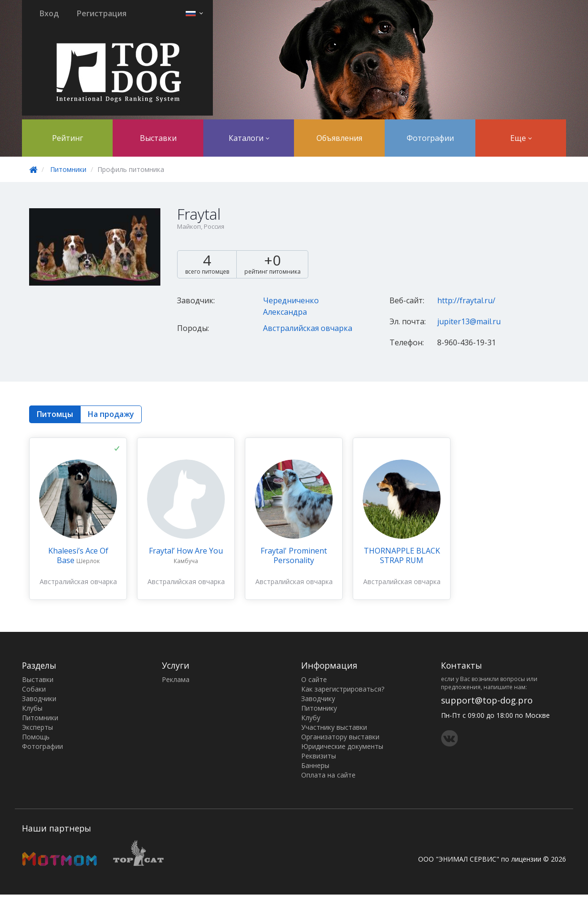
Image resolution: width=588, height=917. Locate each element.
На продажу (111, 414)
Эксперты (37, 727)
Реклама (176, 679)
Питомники (68, 169)
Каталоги (249, 138)
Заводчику (318, 698)
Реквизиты (319, 756)
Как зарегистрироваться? (343, 689)
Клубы (32, 708)
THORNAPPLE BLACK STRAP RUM (402, 555)
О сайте (314, 679)
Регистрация (102, 13)
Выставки (158, 138)
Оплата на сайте (328, 775)
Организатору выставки (340, 737)
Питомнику (319, 708)
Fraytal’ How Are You (186, 551)
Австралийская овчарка (308, 328)
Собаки (34, 689)
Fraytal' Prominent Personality (294, 555)
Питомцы (55, 414)
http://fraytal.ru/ (466, 300)
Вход (49, 13)
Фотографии (430, 138)
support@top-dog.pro (487, 700)
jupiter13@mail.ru (469, 321)
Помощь (36, 737)
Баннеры (315, 765)
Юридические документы (342, 746)
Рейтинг (68, 138)
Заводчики (39, 698)
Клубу (311, 718)
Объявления (339, 138)
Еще (521, 138)
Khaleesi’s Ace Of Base (78, 555)
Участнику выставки (334, 727)
